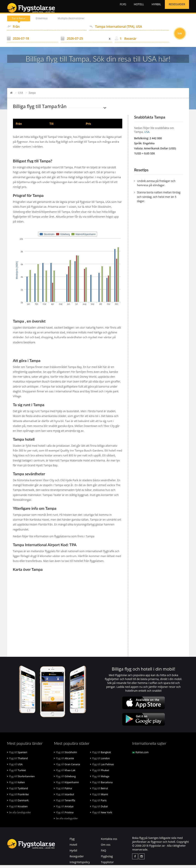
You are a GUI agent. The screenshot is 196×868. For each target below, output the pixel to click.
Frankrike (18, 797)
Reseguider (177, 8)
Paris (98, 803)
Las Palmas (102, 767)
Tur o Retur (20, 21)
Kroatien (17, 809)
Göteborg (65, 779)
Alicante (64, 761)
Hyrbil (156, 8)
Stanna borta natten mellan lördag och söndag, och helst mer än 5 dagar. (159, 200)
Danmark (18, 803)
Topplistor (107, 865)
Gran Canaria (67, 767)
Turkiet (17, 773)
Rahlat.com (140, 755)
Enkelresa (44, 21)
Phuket (100, 773)
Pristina (64, 815)
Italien (16, 785)
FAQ (103, 853)
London (100, 761)
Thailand (18, 761)
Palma (63, 791)
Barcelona (101, 785)
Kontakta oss (109, 842)
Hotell (139, 8)
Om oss (106, 848)
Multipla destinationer (75, 21)
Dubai (99, 809)
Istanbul (64, 797)
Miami (99, 797)
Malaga (100, 779)
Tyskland (18, 791)
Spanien (17, 755)
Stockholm (65, 755)
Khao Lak (65, 773)
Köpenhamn (66, 785)
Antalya (64, 809)
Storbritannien (21, 779)
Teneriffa (65, 803)
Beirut (99, 791)
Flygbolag (107, 859)
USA (21, 96)
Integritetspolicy (80, 865)
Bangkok (101, 755)
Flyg (123, 8)
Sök (180, 36)
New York (101, 815)
